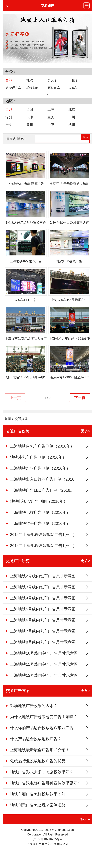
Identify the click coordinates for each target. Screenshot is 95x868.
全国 (30, 113)
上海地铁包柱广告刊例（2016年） (37, 519)
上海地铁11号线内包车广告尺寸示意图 (41, 670)
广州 (72, 120)
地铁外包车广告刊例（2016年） (36, 463)
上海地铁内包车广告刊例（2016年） (39, 452)
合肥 (51, 128)
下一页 (80, 404)
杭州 (72, 128)
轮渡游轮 (33, 88)
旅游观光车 (13, 88)
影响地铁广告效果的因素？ (31, 712)
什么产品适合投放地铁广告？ (33, 745)
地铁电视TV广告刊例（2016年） (36, 508)
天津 (30, 120)
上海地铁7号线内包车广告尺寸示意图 (40, 637)
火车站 (73, 88)
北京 (72, 113)
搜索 (83, 145)
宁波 (9, 128)
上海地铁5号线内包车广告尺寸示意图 (40, 615)
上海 (51, 113)
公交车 (52, 80)
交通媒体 (21, 425)
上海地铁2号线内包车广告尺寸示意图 (40, 582)
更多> (85, 437)
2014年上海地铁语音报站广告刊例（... (41, 541)
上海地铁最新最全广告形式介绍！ (37, 756)
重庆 (51, 120)
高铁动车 (54, 88)
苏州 (30, 128)
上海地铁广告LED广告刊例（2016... (39, 497)
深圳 (9, 120)
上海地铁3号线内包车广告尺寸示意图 (40, 593)
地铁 (30, 80)
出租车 (73, 80)
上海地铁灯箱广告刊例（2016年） (37, 474)
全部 (9, 80)
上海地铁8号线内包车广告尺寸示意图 (40, 648)
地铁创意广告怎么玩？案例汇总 (35, 811)
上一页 (15, 404)
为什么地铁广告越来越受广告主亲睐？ (41, 723)
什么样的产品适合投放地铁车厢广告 (39, 734)
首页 (8, 425)
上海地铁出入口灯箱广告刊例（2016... (41, 485)
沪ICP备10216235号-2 (47, 845)
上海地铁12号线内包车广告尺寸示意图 (41, 682)
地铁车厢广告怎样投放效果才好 (35, 800)
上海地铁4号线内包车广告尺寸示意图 (40, 604)
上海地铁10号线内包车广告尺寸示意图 (41, 659)
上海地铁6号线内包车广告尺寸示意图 (40, 626)
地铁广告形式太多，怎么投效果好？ (39, 778)
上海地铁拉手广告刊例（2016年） (37, 530)
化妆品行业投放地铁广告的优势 (35, 767)
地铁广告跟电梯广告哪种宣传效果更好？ (43, 789)
